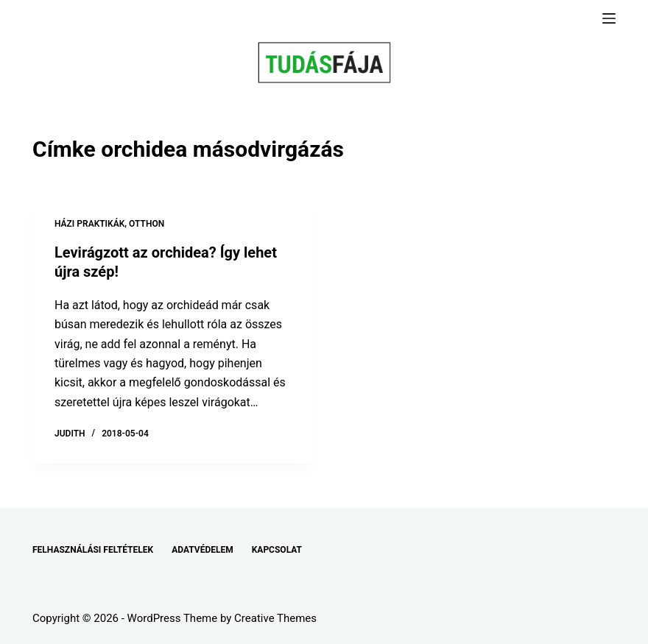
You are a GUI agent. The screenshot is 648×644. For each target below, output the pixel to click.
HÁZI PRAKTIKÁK (89, 224)
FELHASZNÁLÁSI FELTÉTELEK (93, 550)
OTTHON (147, 224)
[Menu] (609, 18)
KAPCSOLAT (277, 550)
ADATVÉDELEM (202, 550)
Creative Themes (275, 618)
